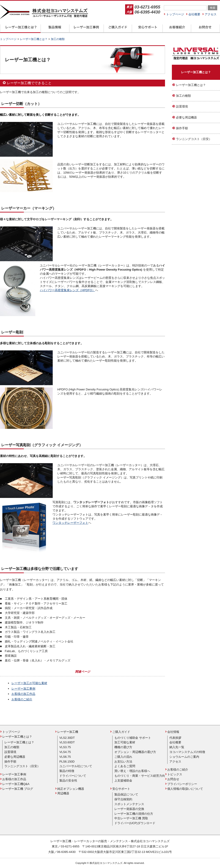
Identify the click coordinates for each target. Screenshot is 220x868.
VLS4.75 (65, 752)
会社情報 (173, 732)
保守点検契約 (123, 799)
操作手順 (182, 128)
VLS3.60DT (67, 742)
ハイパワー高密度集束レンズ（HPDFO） (67, 290)
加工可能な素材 (125, 742)
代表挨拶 (175, 738)
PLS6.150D (67, 762)
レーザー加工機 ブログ (18, 789)
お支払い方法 (123, 762)
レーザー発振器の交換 (129, 809)
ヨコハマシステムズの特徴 (187, 752)
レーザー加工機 (68, 732)
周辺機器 (63, 793)
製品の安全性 (68, 781)
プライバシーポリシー (182, 784)
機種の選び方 (123, 747)
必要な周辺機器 (186, 117)
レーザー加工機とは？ (196, 72)
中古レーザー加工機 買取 (131, 818)
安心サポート (121, 789)
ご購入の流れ (123, 757)
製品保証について (126, 794)
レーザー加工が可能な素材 (29, 683)
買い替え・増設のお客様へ (132, 771)
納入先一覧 (177, 747)
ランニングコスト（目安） (194, 139)
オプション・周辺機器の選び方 (135, 752)
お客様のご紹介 (22, 699)
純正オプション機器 (71, 789)
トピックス (175, 774)
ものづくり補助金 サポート (133, 738)
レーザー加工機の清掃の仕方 (134, 814)
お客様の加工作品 (23, 694)
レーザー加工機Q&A (16, 784)
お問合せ (173, 779)
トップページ (175, 14)
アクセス (211, 14)
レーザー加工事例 (23, 689)
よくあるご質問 (125, 766)
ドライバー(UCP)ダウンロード (135, 823)
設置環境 (182, 106)
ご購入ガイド (121, 732)
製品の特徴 (67, 771)
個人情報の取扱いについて (185, 789)
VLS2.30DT (67, 738)
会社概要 (194, 14)
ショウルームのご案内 (184, 757)
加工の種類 (183, 96)
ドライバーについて (73, 776)
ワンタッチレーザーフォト (70, 523)
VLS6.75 (65, 757)
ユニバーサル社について (76, 766)
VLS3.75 (65, 747)
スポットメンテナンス (129, 804)
